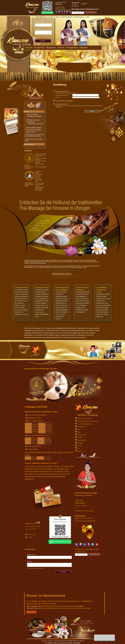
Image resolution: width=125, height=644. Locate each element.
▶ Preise (83, 4)
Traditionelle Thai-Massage (83, 418)
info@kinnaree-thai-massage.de (85, 511)
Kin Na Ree (29, 48)
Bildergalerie (84, 48)
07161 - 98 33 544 (81, 506)
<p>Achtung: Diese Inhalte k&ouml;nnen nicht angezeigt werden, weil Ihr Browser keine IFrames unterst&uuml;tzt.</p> (43, 31)
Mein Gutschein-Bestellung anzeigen (34, 115)
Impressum (57, 17)
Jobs (77, 448)
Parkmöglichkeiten (72, 48)
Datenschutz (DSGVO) (67, 17)
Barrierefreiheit (31, 612)
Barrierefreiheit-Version (42, 17)
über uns (78, 446)
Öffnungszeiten (51, 48)
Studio (78, 429)
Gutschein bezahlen (34, 130)
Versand (87, 17)
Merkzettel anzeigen (34, 128)
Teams (78, 432)
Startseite (51, 17)
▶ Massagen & (84, 3)
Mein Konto (31, 132)
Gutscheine (61, 48)
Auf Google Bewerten (36, 98)
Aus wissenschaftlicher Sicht (83, 424)
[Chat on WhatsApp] (60, 544)
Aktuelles (78, 451)
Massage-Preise (39, 48)
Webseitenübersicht (79, 17)
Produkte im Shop (81, 435)
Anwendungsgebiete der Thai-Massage (86, 421)
